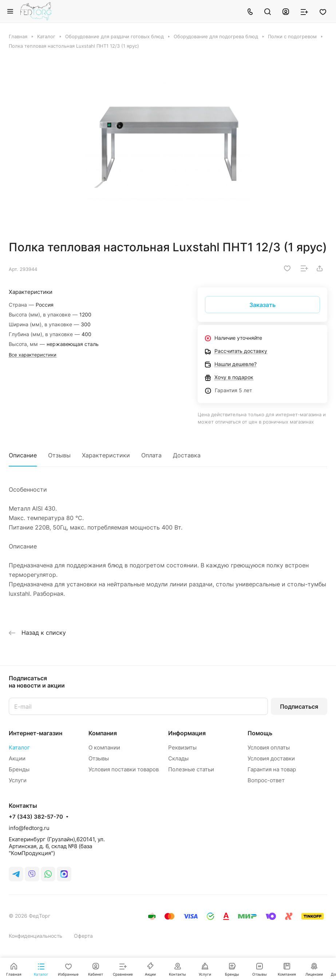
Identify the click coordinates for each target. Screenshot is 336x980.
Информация (187, 733)
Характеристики (106, 455)
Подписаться (299, 707)
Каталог (19, 747)
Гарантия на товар (272, 769)
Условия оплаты (269, 747)
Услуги (18, 780)
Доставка (187, 455)
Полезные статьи (191, 769)
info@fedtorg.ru (29, 828)
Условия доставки (271, 758)
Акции (17, 758)
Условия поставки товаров (124, 769)
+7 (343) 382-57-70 (36, 817)
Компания (103, 733)
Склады (178, 758)
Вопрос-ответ (266, 780)
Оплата (151, 455)
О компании (104, 747)
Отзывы (59, 455)
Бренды (19, 769)
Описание (23, 455)
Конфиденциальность (35, 936)
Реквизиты (182, 747)
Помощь (260, 733)
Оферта (83, 936)
